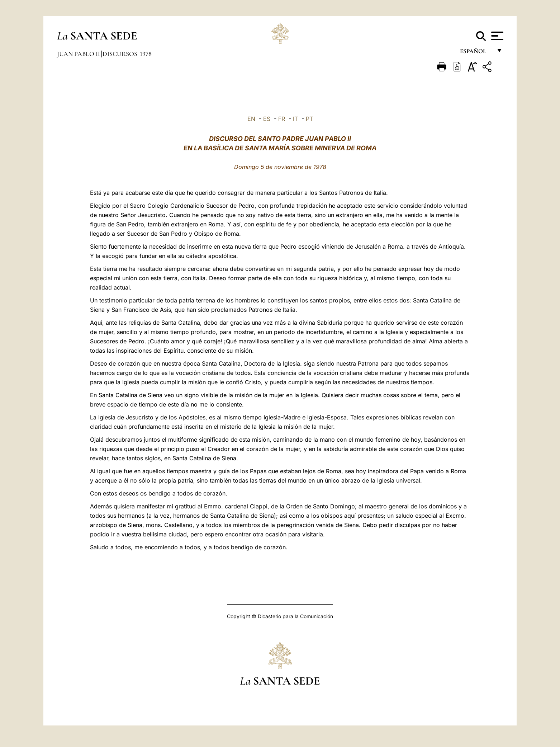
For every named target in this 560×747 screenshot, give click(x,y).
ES (267, 119)
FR (282, 119)
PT (309, 119)
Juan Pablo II (79, 54)
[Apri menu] (496, 36)
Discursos (121, 54)
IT (295, 119)
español (476, 53)
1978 (146, 54)
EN (251, 119)
